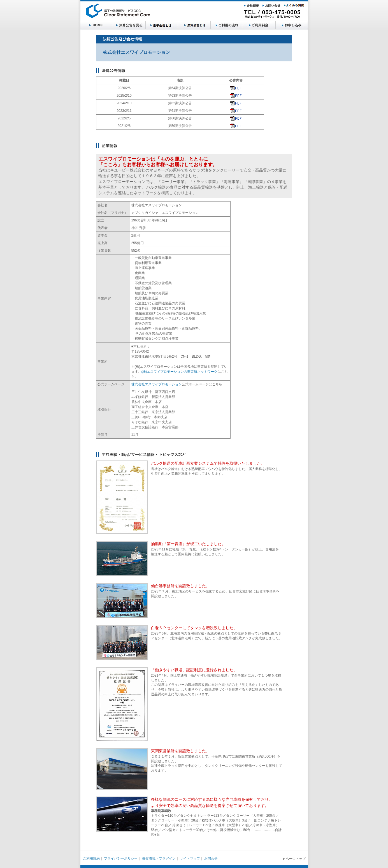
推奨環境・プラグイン (159, 858)
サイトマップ (190, 858)
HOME (97, 25)
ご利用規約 (91, 858)
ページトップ (296, 859)
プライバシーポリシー (121, 858)
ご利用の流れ (227, 25)
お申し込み (292, 25)
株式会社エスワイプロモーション (157, 384)
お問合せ (211, 858)
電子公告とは (162, 25)
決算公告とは (194, 25)
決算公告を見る (129, 25)
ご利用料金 (259, 25)
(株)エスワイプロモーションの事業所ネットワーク (180, 372)
